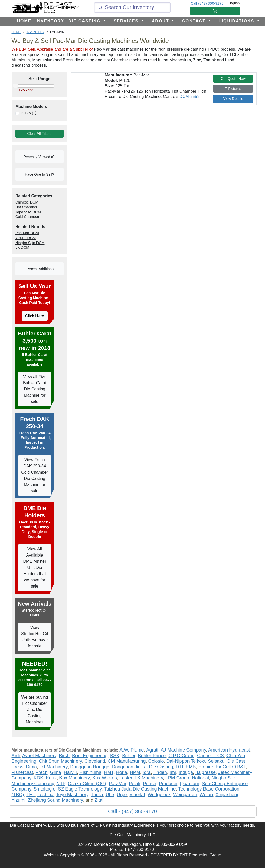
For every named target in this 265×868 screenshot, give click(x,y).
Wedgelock (159, 795)
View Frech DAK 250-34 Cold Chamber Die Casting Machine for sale (35, 475)
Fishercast (22, 772)
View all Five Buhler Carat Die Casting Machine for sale (35, 389)
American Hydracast (229, 750)
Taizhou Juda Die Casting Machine (140, 789)
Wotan (206, 795)
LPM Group (177, 778)
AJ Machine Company (183, 750)
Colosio (156, 761)
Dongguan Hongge (90, 767)
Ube (110, 795)
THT (31, 795)
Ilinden (160, 772)
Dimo (32, 767)
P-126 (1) (28, 113)
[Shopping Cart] (215, 11)
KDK (38, 778)
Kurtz (51, 778)
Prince (150, 784)
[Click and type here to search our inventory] (132, 7)
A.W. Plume (132, 750)
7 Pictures (233, 89)
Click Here (35, 316)
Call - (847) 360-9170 (132, 811)
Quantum (190, 784)
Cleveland (95, 761)
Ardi (16, 756)
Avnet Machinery (39, 756)
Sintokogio (44, 789)
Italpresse (206, 772)
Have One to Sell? (40, 174)
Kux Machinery (74, 778)
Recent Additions (39, 269)
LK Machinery (149, 778)
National (200, 778)
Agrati (152, 750)
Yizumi (18, 800)
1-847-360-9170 (139, 850)
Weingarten (185, 795)
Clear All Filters (39, 134)
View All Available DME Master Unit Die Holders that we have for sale (35, 568)
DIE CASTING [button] (85, 21)
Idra (147, 772)
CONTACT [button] (195, 21)
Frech (42, 772)
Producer (168, 784)
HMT (109, 772)
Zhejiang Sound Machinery (55, 800)
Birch (64, 756)
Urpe (122, 795)
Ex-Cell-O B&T (231, 767)
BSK (115, 756)
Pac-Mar (118, 784)
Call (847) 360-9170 (207, 3)
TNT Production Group (200, 855)
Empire (206, 767)
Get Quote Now (233, 79)
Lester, (126, 778)
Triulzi (97, 795)
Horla (122, 772)
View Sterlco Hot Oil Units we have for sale (35, 637)
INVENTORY (50, 21)
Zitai (99, 800)
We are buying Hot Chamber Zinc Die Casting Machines (35, 710)
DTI (179, 767)
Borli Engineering (90, 756)
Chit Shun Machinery (60, 761)
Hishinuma (90, 772)
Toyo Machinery (72, 795)
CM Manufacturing (127, 761)
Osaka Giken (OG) (87, 784)
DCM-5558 (189, 96)
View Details (233, 99)
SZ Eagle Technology (80, 789)
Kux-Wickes (105, 778)
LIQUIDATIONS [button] (237, 21)
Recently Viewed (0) (39, 157)
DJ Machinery (54, 767)
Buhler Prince (152, 756)
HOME (24, 21)
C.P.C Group (181, 756)
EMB (191, 767)
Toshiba (46, 795)
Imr (173, 772)
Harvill (70, 772)
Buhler (129, 756)
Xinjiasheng (227, 795)
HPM (135, 772)
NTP (61, 784)
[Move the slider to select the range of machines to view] (39, 90)
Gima (56, 772)
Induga (186, 772)
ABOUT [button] (161, 21)
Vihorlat (137, 795)
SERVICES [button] (127, 21)
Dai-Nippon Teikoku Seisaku (196, 761)
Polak (135, 784)
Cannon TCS (210, 756)
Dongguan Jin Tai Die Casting (142, 767)
